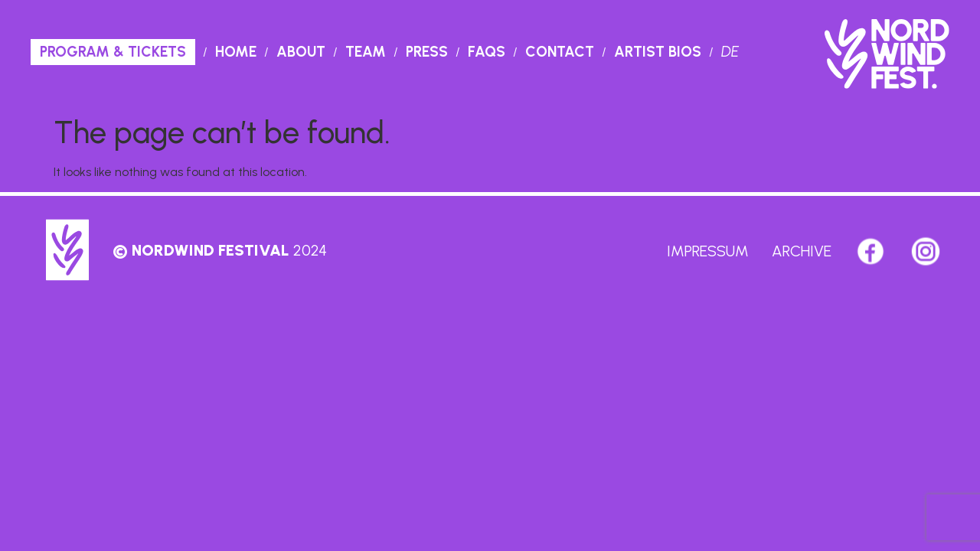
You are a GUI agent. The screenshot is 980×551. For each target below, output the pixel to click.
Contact (560, 52)
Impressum (708, 251)
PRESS (427, 52)
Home (236, 52)
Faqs (487, 52)
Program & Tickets (113, 52)
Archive (802, 251)
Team (366, 52)
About (301, 52)
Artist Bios (658, 52)
